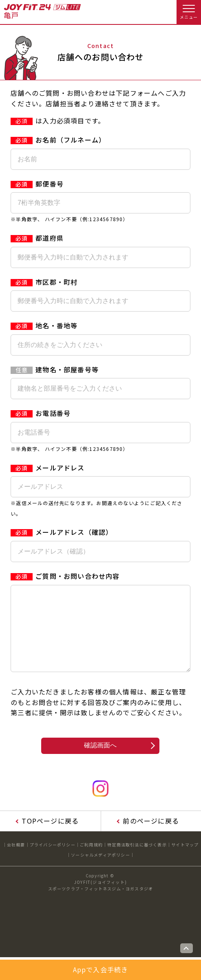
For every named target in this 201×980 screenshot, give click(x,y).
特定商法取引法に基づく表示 (137, 861)
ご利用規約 (91, 861)
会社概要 (16, 861)
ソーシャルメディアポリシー (100, 871)
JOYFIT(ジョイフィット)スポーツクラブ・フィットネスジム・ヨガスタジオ (101, 902)
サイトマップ (185, 861)
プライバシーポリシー (53, 861)
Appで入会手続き (101, 969)
